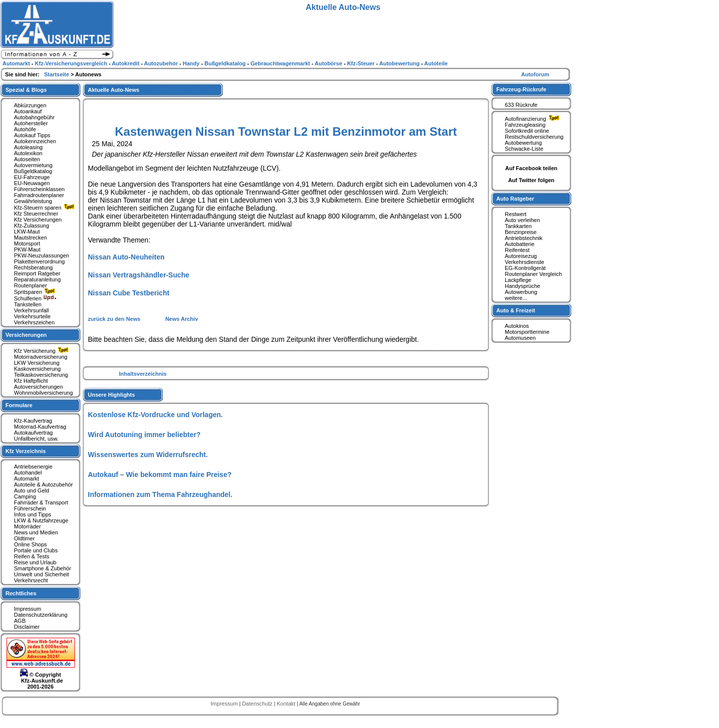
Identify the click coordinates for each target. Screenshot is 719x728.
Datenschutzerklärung (41, 615)
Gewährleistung (33, 201)
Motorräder (27, 526)
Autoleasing (28, 147)
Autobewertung (523, 143)
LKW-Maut (27, 232)
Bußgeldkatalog (33, 171)
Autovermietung (33, 165)
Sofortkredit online (527, 131)
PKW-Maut (27, 249)
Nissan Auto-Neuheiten (126, 257)
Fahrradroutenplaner (39, 195)
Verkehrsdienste (525, 262)
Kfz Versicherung (42, 351)
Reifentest (517, 250)
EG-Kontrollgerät (525, 268)
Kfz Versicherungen (38, 220)
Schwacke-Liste (524, 149)
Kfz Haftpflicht (31, 381)
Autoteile (436, 63)
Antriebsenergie (33, 467)
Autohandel (28, 473)
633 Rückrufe (521, 105)
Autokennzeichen (35, 141)
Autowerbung (521, 292)
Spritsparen (36, 292)
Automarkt (26, 479)
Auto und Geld (31, 490)
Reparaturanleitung (37, 279)
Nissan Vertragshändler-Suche (139, 275)
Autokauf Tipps (32, 135)
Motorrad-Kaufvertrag (40, 427)
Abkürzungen (30, 105)
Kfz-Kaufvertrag (33, 421)
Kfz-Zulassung (31, 226)
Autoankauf (28, 111)
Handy (192, 63)
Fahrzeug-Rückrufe (521, 89)
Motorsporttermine (527, 332)
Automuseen (520, 338)
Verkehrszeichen (34, 322)
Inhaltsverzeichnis (143, 374)
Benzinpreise (521, 232)
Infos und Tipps (33, 514)
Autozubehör (162, 63)
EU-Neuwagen (32, 183)
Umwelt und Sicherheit (41, 574)
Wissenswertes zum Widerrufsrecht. (148, 455)
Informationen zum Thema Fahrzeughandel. (160, 494)
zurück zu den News (115, 319)
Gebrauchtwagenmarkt (281, 63)
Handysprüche (523, 286)
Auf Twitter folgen (532, 180)
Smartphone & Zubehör (42, 568)
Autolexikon (28, 153)
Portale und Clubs (36, 550)
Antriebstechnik (524, 238)
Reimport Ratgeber (37, 273)
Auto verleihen (522, 220)
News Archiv (182, 319)
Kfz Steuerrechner (36, 214)
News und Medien (36, 532)
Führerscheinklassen (39, 189)
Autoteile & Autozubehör (43, 485)
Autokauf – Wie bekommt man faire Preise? (160, 475)
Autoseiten (27, 159)
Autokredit (126, 63)
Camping (25, 496)
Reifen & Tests (32, 556)
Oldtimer (24, 538)
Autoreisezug (521, 256)
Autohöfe (25, 129)
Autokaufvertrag (33, 433)
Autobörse (329, 63)
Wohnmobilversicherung (43, 393)
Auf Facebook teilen (532, 168)
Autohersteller (31, 123)
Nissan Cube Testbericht (129, 293)
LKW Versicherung (37, 363)
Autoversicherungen (38, 387)
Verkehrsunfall (31, 310)
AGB (20, 621)
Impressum (27, 609)
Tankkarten (518, 226)
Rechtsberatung (33, 267)
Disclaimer (27, 627)
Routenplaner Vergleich (533, 274)
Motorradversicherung (41, 357)
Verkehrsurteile (32, 316)
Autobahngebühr (34, 117)
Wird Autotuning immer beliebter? (144, 435)
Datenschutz (258, 704)
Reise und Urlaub (35, 562)
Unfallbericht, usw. (36, 439)
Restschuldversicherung (534, 137)
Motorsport (27, 243)
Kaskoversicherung (37, 369)
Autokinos (517, 326)
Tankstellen (28, 304)
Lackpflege (518, 280)
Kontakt (287, 704)
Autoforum (535, 74)
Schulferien (35, 298)
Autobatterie (520, 244)
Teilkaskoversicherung (41, 375)
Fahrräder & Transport (41, 502)
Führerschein (30, 508)
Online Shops (30, 544)
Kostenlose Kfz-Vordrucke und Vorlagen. (155, 415)
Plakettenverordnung (39, 261)
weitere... (516, 298)
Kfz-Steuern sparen (45, 208)
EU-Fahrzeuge (32, 177)
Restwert (516, 214)
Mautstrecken (30, 238)
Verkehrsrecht (31, 580)
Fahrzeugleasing (525, 125)
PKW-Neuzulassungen (41, 255)
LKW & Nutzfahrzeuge (41, 520)
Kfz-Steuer (361, 63)
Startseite (57, 74)
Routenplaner (30, 285)
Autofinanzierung (533, 119)
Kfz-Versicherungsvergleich (72, 63)
